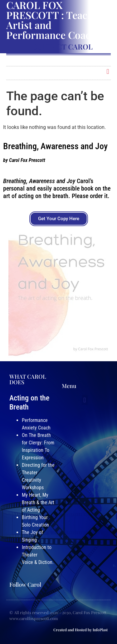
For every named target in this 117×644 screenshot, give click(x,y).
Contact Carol (62, 47)
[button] (108, 71)
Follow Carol (25, 585)
